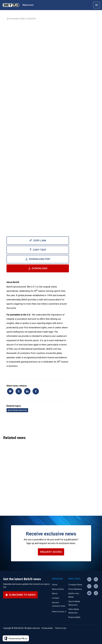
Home (55, 585)
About (55, 594)
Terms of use (61, 628)
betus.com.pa (58, 612)
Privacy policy (47, 628)
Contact (56, 598)
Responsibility (74, 617)
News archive (58, 589)
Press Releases (75, 589)
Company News (75, 585)
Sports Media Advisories (17, 410)
